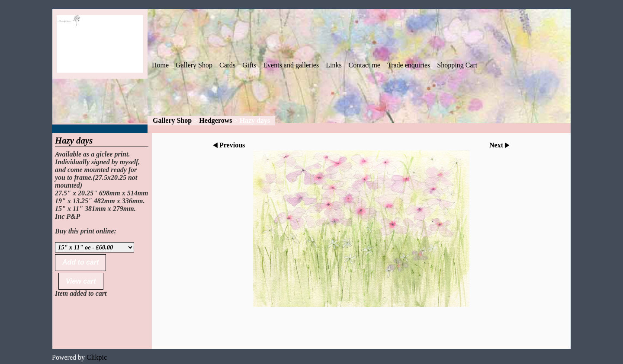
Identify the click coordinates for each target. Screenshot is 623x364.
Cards (227, 65)
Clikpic (97, 357)
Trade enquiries (409, 65)
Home (160, 65)
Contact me (364, 65)
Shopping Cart (457, 65)
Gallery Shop (194, 65)
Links (334, 65)
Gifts (249, 65)
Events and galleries (291, 65)
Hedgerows (215, 120)
